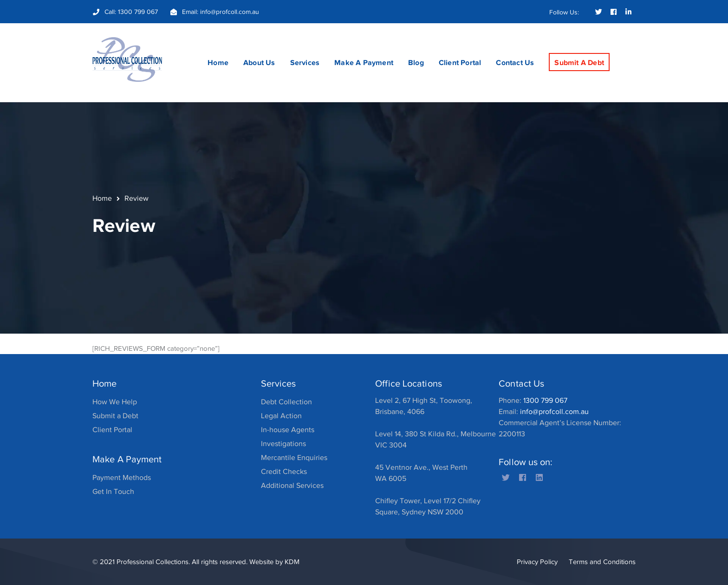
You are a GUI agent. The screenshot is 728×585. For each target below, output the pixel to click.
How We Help (115, 402)
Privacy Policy (537, 562)
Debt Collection (286, 402)
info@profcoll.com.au (230, 12)
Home (102, 198)
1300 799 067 (138, 12)
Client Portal (112, 430)
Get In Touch (113, 492)
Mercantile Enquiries (294, 458)
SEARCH (628, 45)
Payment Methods (122, 478)
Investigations (283, 444)
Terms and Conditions (602, 562)
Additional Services (292, 486)
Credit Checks (284, 472)
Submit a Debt (115, 416)
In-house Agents (288, 430)
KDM (292, 562)
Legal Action (281, 416)
